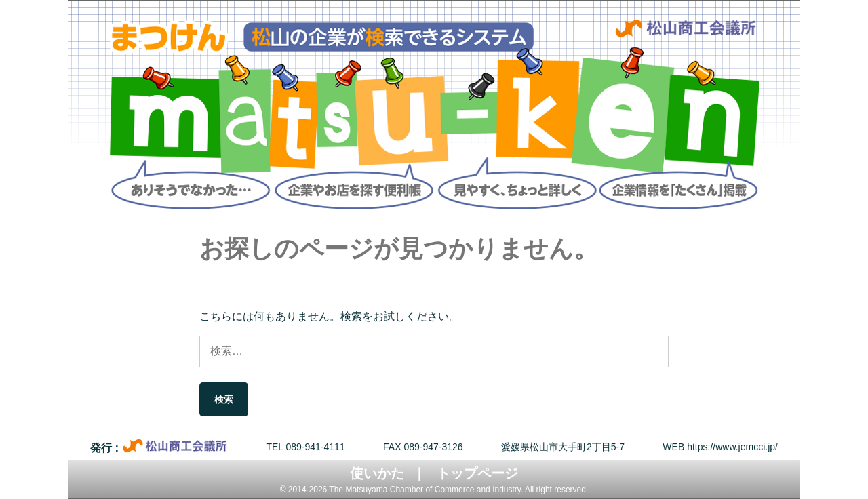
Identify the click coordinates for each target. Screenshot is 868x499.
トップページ (477, 473)
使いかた (377, 473)
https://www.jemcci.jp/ (732, 447)
